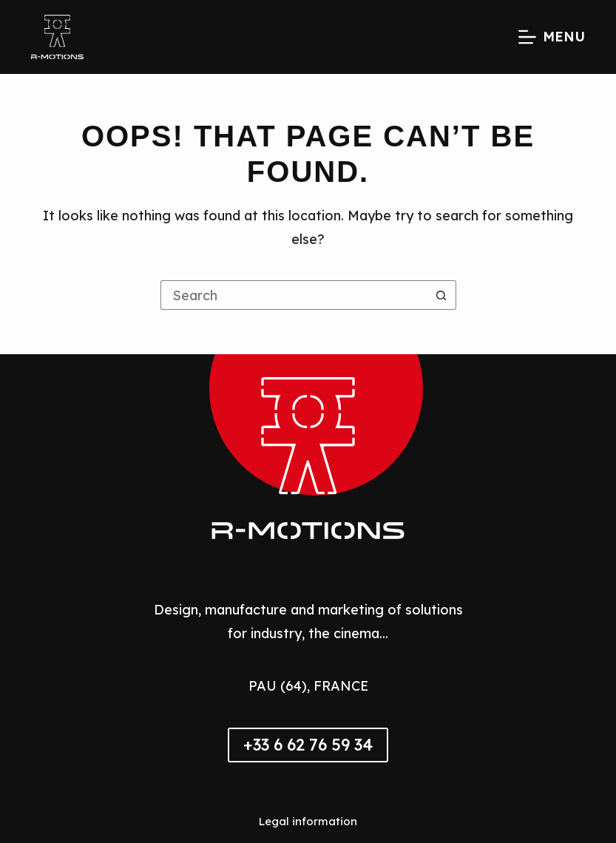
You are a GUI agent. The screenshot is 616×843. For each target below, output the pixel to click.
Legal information (308, 821)
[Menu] (552, 37)
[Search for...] (294, 295)
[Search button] (441, 295)
